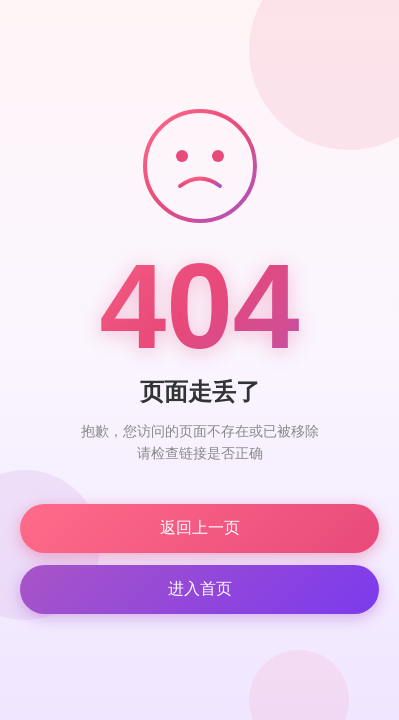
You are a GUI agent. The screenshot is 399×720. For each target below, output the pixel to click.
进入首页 (200, 588)
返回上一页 (200, 527)
